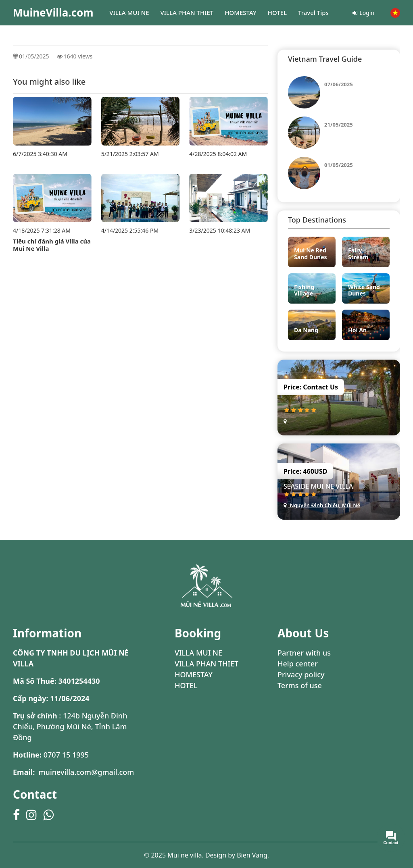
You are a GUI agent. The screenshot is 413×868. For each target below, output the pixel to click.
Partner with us (304, 653)
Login (363, 13)
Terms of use (300, 685)
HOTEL (186, 685)
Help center (298, 664)
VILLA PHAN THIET (206, 664)
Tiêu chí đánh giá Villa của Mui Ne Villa (52, 245)
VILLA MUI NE (198, 653)
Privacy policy (301, 674)
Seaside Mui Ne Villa (318, 486)
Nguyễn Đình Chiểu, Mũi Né (322, 505)
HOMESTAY (194, 674)
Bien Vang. (253, 855)
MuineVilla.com (53, 12)
